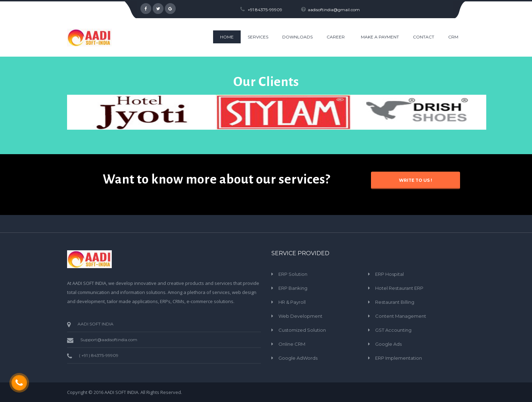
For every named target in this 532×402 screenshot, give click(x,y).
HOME (227, 37)
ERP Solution (293, 274)
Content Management (401, 316)
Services (258, 37)
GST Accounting (393, 330)
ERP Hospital (389, 274)
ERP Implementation (399, 358)
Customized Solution (302, 330)
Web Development (300, 316)
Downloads (297, 37)
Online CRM (292, 344)
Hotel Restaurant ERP (399, 288)
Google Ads (388, 344)
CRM (453, 37)
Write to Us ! (416, 180)
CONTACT (424, 37)
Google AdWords (298, 358)
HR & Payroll (292, 302)
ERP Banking (293, 288)
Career (336, 37)
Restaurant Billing (395, 302)
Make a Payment (380, 37)
